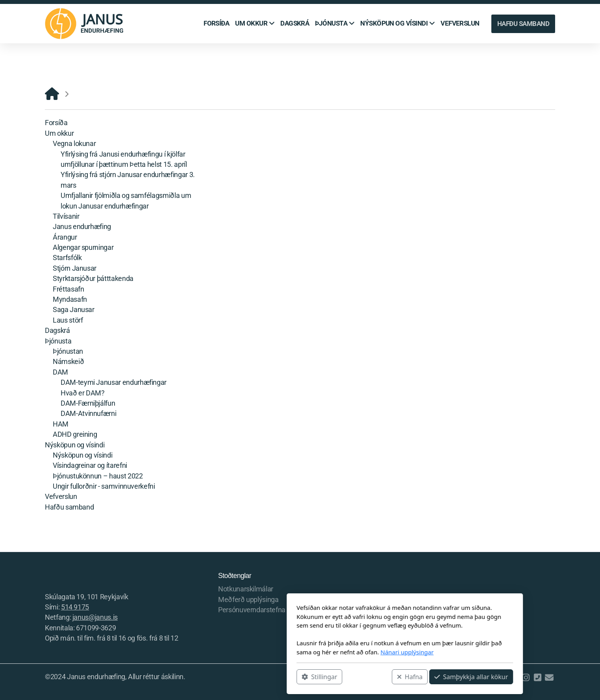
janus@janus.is (95, 617)
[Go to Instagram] (526, 678)
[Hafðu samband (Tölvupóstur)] (549, 678)
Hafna (305, 677)
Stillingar (215, 677)
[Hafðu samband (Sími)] (537, 678)
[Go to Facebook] (514, 678)
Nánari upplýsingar (302, 652)
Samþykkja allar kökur (366, 677)
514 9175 (75, 607)
